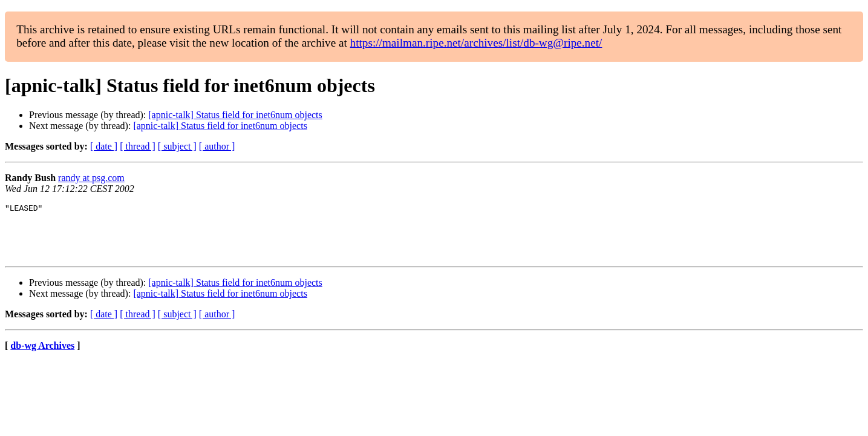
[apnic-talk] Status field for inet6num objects (235, 115)
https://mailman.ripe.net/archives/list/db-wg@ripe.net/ (476, 43)
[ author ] (217, 146)
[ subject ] (177, 146)
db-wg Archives (42, 356)
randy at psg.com (91, 178)
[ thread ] (138, 146)
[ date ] (104, 146)
